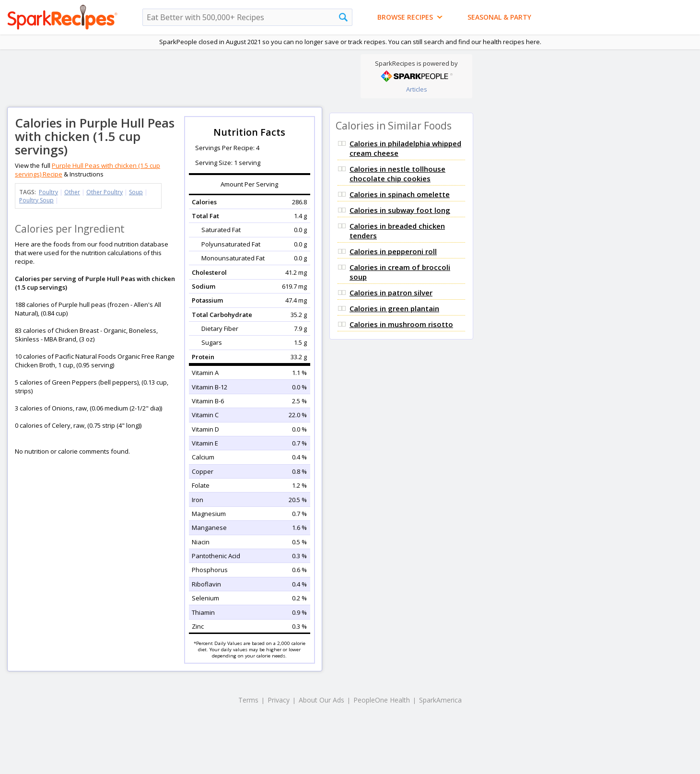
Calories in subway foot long (400, 210)
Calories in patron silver (391, 293)
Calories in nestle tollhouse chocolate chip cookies (397, 174)
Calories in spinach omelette (400, 194)
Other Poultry (105, 192)
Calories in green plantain (394, 308)
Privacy (279, 700)
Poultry (48, 192)
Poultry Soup (36, 200)
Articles (417, 89)
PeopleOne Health (382, 700)
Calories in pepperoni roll (393, 251)
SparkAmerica (440, 700)
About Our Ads (321, 700)
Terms (248, 700)
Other (72, 192)
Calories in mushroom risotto (401, 324)
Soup (136, 192)
